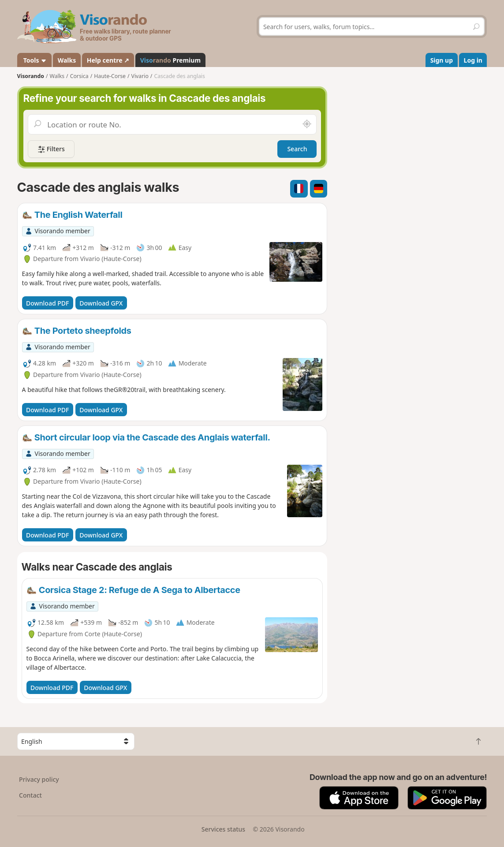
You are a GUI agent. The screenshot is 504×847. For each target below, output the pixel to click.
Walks (67, 60)
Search (297, 149)
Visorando (31, 76)
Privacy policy (39, 779)
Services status (223, 829)
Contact (30, 795)
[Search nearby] (307, 124)
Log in (473, 60)
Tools (34, 60)
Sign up (442, 60)
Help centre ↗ (108, 60)
